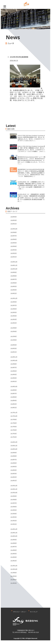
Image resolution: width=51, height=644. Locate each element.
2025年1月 (14, 257)
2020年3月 (14, 348)
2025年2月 (14, 253)
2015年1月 (14, 524)
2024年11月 (14, 265)
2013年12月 (14, 566)
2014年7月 (14, 547)
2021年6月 (14, 340)
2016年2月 (14, 477)
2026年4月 (14, 217)
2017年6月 (14, 423)
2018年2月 (14, 404)
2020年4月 (14, 345)
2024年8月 (14, 276)
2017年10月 (14, 416)
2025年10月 (14, 229)
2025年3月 (14, 250)
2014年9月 (14, 540)
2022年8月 (14, 328)
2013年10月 (14, 569)
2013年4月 (14, 580)
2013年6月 (14, 573)
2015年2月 (14, 521)
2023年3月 (14, 319)
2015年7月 (14, 503)
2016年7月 (14, 460)
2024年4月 (14, 290)
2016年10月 (14, 449)
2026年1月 (14, 224)
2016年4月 (14, 470)
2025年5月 (14, 243)
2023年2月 (14, 323)
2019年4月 (14, 378)
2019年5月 (14, 374)
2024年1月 (14, 293)
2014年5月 (14, 554)
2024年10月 (14, 269)
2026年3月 (14, 220)
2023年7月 (14, 305)
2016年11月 (14, 446)
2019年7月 (14, 367)
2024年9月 (14, 272)
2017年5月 (14, 427)
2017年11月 (14, 413)
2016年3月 (14, 474)
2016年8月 (14, 456)
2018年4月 (14, 400)
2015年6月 (14, 507)
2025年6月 (14, 239)
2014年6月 (14, 550)
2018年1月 (14, 408)
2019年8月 (14, 364)
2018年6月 (14, 397)
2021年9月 (14, 336)
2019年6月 (14, 371)
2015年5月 (14, 510)
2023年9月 (14, 302)
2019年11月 (14, 357)
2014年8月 (14, 543)
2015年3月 (14, 517)
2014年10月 (14, 536)
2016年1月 (14, 481)
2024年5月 (14, 286)
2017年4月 (14, 430)
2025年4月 (14, 246)
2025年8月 (14, 232)
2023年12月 (14, 298)
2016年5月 (14, 467)
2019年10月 (14, 361)
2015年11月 (14, 489)
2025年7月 (14, 236)
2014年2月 (14, 561)
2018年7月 (14, 394)
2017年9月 (14, 420)
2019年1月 (14, 381)
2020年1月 (14, 352)
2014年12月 (14, 529)
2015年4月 (14, 514)
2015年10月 (14, 493)
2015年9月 (14, 496)
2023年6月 (14, 309)
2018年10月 (14, 387)
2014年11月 (14, 533)
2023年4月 (14, 316)
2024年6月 (14, 283)
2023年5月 (14, 312)
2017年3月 (14, 434)
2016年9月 (14, 453)
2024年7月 (14, 279)
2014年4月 (14, 557)
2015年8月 (14, 500)
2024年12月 (14, 262)
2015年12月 (14, 486)
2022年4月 (14, 331)
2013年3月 (14, 583)
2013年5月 (14, 576)
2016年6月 (14, 463)
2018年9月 (14, 390)
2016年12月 (14, 442)
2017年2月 (14, 437)
